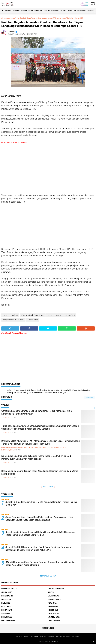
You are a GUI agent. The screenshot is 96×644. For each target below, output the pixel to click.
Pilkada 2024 (79, 18)
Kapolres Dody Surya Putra (26, 18)
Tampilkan (89, 398)
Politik (47, 10)
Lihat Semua (48, 487)
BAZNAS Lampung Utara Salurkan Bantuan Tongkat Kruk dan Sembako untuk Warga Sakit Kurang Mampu (40, 564)
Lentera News (54, 617)
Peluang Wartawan (63, 636)
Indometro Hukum (56, 589)
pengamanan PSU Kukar (65, 18)
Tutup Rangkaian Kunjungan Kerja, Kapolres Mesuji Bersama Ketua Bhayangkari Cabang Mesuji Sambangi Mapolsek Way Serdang (40, 427)
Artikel (63, 10)
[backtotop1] (94, 642)
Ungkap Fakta (54, 621)
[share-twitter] (48, 328)
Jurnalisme (7, 592)
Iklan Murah (76, 636)
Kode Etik (35, 636)
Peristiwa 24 (7, 596)
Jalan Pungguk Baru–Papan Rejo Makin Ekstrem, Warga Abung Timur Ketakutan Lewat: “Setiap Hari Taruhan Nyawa (39, 518)
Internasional (80, 10)
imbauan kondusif (10, 18)
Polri (31, 10)
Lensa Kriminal (8, 621)
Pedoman (51, 636)
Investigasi (53, 610)
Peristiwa (38, 10)
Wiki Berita (6, 599)
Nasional (55, 10)
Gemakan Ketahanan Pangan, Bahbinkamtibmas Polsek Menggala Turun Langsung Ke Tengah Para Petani (37, 412)
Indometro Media (9, 589)
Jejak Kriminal (55, 599)
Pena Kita (52, 603)
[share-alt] (10, 328)
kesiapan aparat (41, 18)
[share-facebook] (29, 328)
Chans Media (54, 596)
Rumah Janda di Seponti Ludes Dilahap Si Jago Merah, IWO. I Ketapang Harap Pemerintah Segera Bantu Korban (40, 534)
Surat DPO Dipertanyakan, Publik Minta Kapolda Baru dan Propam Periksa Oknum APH (41, 503)
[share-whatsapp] (67, 328)
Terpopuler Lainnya (48, 576)
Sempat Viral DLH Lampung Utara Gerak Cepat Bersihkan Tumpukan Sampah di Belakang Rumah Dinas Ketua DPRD (38, 549)
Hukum (24, 10)
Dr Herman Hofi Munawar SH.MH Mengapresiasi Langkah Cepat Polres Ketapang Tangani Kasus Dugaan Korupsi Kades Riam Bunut (40, 442)
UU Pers (26, 636)
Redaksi (19, 636)
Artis (70, 10)
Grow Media (53, 606)
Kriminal (16, 10)
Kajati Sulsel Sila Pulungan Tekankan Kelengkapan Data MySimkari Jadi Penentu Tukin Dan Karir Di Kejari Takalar (36, 457)
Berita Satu (7, 610)
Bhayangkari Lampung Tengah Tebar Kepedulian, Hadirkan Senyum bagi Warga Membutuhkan (40, 472)
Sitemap (43, 636)
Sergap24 (6, 614)
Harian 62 (6, 603)
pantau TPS (52, 18)
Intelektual (54, 614)
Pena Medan (7, 617)
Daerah (8, 10)
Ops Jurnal (6, 606)
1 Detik (51, 592)
